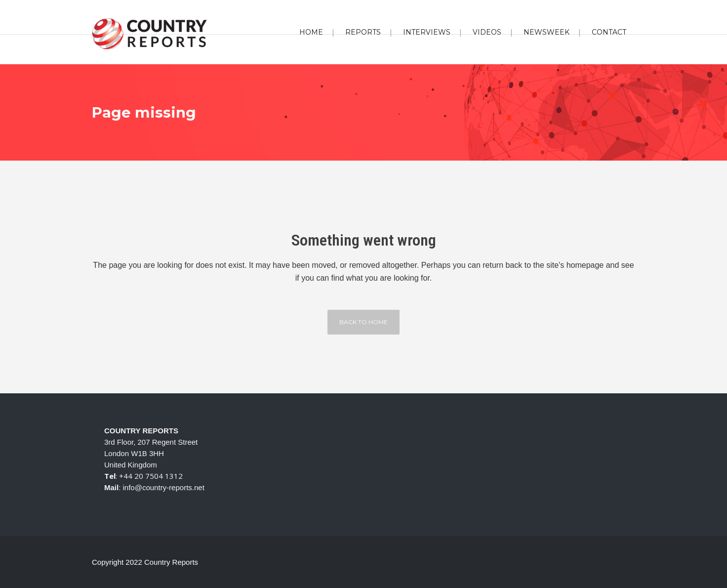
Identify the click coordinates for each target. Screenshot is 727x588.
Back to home (363, 322)
